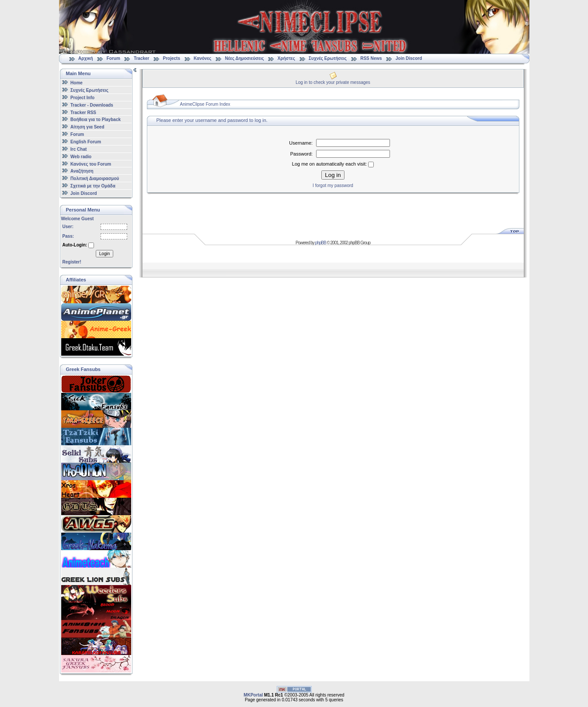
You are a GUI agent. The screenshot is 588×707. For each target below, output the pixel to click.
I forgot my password (333, 185)
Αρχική (86, 58)
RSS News (371, 58)
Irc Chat (78, 149)
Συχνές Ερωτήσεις (328, 58)
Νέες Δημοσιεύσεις (244, 58)
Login (104, 254)
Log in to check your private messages (333, 82)
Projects (172, 58)
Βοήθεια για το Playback (96, 120)
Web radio (81, 157)
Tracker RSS (83, 112)
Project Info (82, 98)
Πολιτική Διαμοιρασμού (95, 178)
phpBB (321, 243)
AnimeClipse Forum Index (205, 104)
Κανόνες (202, 58)
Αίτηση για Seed (87, 127)
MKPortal (253, 695)
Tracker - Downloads (92, 105)
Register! (72, 262)
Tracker (142, 58)
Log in (333, 175)
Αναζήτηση (82, 171)
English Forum (86, 142)
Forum (113, 58)
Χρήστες (286, 58)
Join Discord (409, 58)
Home (77, 83)
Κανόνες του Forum (91, 164)
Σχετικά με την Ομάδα (93, 186)
